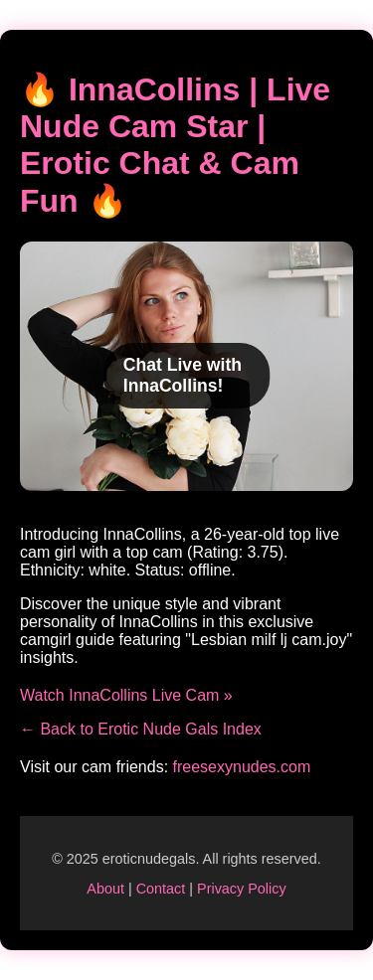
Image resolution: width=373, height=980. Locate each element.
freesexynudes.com (242, 767)
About (105, 889)
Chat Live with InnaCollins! (183, 375)
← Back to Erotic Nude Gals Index (141, 729)
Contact (161, 889)
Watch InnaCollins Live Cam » (126, 695)
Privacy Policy (242, 889)
